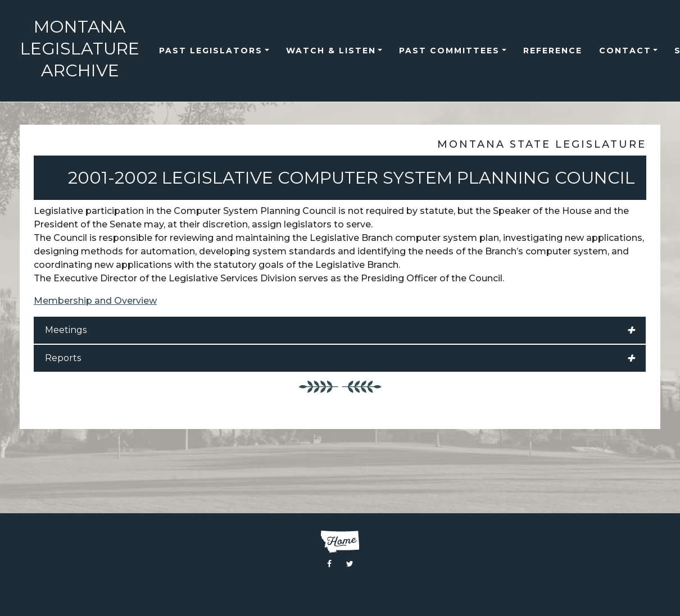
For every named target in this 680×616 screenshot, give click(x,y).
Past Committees (449, 51)
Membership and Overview (95, 301)
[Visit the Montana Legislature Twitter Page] (350, 564)
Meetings (340, 330)
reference (553, 51)
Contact (625, 51)
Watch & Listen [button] (331, 51)
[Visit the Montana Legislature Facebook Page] (329, 564)
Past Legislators (211, 51)
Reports (340, 358)
